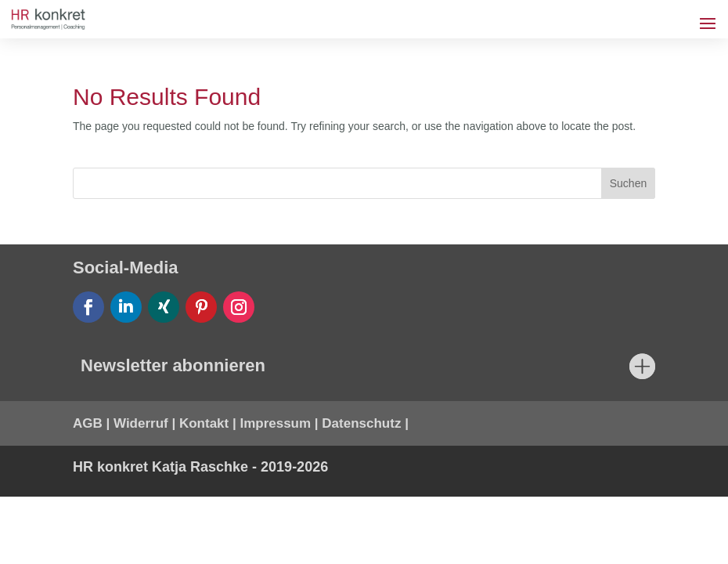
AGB (88, 423)
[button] (34, 530)
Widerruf (141, 423)
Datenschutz (361, 423)
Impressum (275, 423)
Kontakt (204, 423)
